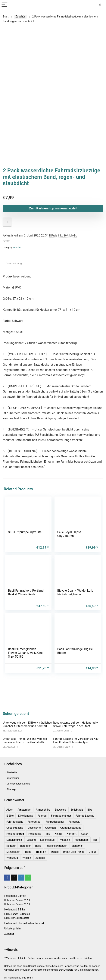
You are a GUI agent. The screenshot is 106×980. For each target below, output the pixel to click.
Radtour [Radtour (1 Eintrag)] (11, 846)
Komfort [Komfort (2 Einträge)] (72, 834)
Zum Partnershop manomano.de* (53, 186)
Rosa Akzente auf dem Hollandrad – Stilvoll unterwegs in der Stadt (76, 724)
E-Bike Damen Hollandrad (17, 914)
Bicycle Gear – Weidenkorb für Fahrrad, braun (75, 570)
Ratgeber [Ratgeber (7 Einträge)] (25, 846)
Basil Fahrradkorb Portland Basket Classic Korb (26, 570)
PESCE (6, 219)
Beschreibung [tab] (14, 241)
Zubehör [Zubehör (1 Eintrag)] (40, 858)
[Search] (100, 5)
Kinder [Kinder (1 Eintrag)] (58, 834)
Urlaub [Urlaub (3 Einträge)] (93, 852)
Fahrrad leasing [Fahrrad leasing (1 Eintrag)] (85, 816)
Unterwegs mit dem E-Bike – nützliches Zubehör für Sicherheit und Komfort (27, 724)
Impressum (13, 778)
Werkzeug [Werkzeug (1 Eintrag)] (12, 858)
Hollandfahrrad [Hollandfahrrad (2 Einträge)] (15, 834)
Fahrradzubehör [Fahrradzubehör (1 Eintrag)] (55, 822)
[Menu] (5, 5)
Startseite (12, 772)
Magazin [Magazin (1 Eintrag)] (65, 840)
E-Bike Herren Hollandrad (17, 918)
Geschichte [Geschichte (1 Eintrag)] (34, 828)
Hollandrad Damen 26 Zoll (17, 900)
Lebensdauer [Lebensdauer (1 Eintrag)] (48, 840)
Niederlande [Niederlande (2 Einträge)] (81, 840)
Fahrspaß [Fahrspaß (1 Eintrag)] (74, 822)
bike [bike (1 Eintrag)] (90, 810)
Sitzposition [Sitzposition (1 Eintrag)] (13, 852)
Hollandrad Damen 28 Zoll (17, 904)
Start (6, 17)
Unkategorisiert (13, 928)
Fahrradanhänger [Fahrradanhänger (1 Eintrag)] (61, 816)
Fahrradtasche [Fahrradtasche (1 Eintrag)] (15, 822)
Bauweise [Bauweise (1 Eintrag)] (60, 810)
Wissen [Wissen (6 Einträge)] (27, 858)
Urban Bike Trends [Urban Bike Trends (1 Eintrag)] (74, 852)
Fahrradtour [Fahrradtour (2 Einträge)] (34, 822)
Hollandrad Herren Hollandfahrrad (24, 923)
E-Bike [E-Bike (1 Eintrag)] (10, 816)
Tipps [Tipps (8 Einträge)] (28, 852)
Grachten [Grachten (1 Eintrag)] (50, 828)
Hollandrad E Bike (15, 910)
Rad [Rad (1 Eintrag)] (95, 840)
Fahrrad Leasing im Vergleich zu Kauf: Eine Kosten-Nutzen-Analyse (77, 740)
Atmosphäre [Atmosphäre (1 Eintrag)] (43, 810)
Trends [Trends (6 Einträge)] (55, 852)
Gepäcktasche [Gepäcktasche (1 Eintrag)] (15, 828)
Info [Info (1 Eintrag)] (48, 834)
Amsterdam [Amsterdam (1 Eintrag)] (25, 810)
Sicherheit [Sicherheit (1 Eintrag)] (77, 846)
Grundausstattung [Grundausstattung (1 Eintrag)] (71, 828)
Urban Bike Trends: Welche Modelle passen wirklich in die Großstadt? (25, 740)
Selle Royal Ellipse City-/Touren (69, 512)
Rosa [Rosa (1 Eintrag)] (38, 846)
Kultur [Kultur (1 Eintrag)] (84, 834)
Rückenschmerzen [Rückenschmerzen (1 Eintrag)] (56, 846)
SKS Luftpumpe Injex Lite (25, 510)
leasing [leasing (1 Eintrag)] (31, 840)
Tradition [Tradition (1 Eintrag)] (41, 852)
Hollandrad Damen (15, 896)
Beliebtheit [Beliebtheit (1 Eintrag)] (77, 810)
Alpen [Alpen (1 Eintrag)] (10, 810)
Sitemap (11, 789)
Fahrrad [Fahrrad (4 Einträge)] (42, 816)
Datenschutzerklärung (19, 784)
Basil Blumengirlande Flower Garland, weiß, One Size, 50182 (25, 631)
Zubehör (20, 17)
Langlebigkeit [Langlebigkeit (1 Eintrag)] (14, 840)
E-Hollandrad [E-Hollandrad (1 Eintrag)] (26, 816)
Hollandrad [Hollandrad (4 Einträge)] (35, 834)
